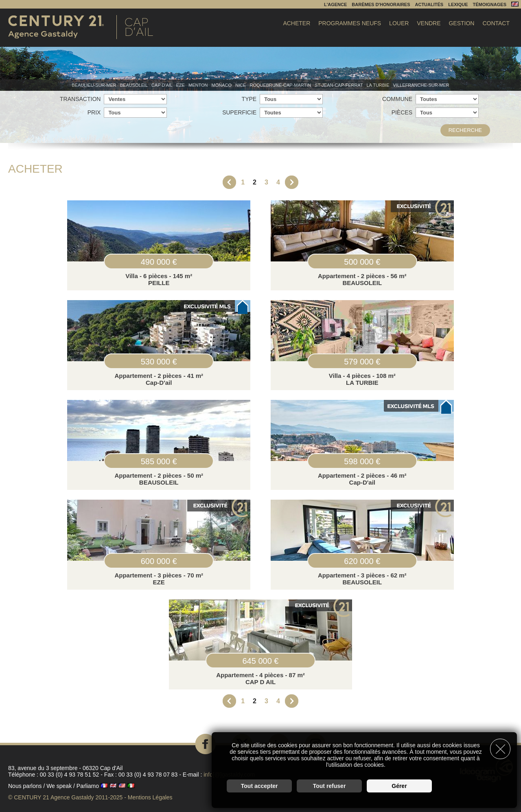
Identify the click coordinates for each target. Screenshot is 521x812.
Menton (199, 85)
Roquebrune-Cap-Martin (281, 85)
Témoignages (489, 4)
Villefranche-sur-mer (421, 85)
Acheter (297, 23)
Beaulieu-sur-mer (94, 85)
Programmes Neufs (350, 23)
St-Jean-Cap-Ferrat (339, 85)
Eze (181, 85)
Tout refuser (329, 786)
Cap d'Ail (163, 85)
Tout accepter (259, 786)
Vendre (429, 23)
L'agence (335, 4)
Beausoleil (135, 85)
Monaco (222, 85)
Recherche (465, 130)
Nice (241, 85)
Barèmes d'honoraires (381, 4)
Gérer (399, 786)
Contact (496, 23)
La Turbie (378, 85)
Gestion (461, 23)
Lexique (458, 4)
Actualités (429, 4)
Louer (399, 23)
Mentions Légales (150, 797)
